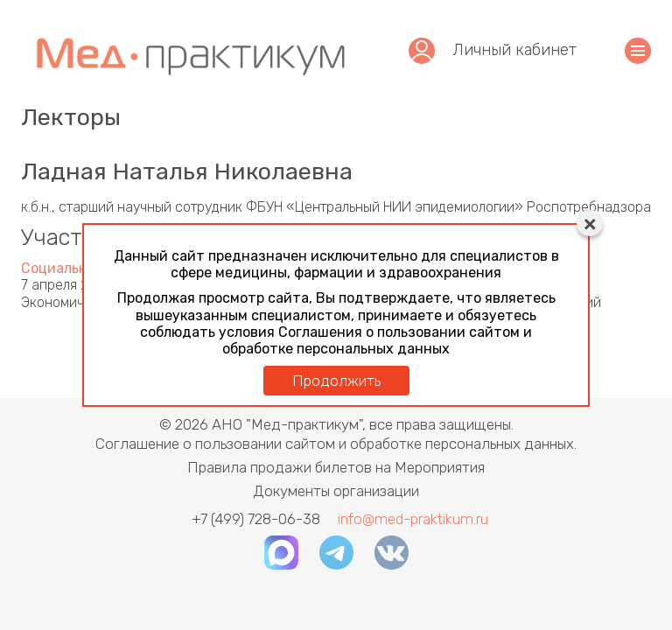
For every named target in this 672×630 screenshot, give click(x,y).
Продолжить (336, 381)
